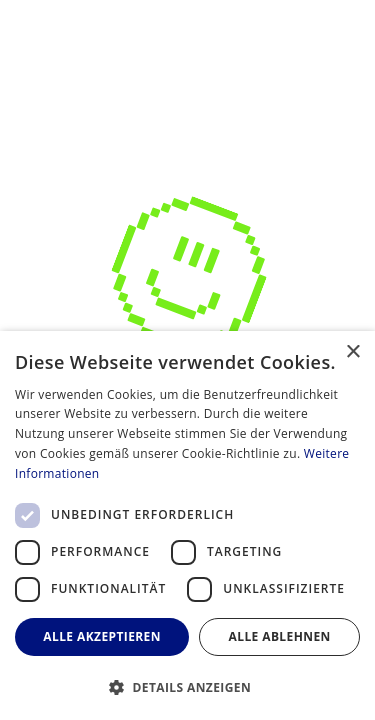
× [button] (352, 352)
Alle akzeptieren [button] (102, 636)
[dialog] (187, 525)
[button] (187, 687)
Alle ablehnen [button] (280, 636)
